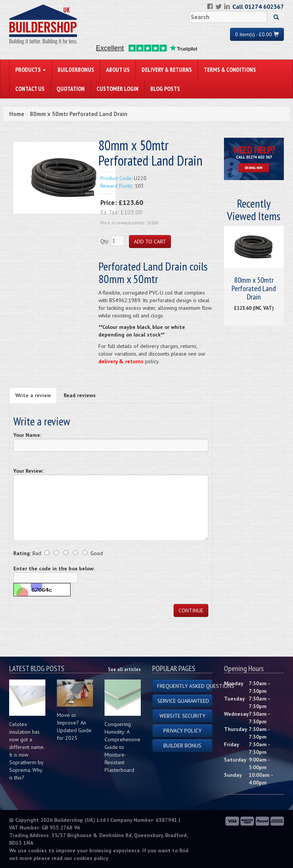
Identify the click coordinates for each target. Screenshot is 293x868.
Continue (191, 610)
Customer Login (118, 89)
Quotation (71, 89)
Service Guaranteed (183, 701)
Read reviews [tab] (80, 395)
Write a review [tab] (33, 395)
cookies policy (91, 858)
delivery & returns (121, 361)
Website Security (182, 716)
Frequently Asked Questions (185, 686)
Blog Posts (165, 89)
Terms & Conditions (230, 69)
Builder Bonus (182, 746)
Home (17, 114)
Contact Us (30, 89)
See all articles (124, 669)
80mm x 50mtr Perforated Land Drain (79, 114)
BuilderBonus (76, 69)
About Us (118, 69)
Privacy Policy (182, 731)
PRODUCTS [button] (31, 69)
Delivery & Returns (167, 69)
